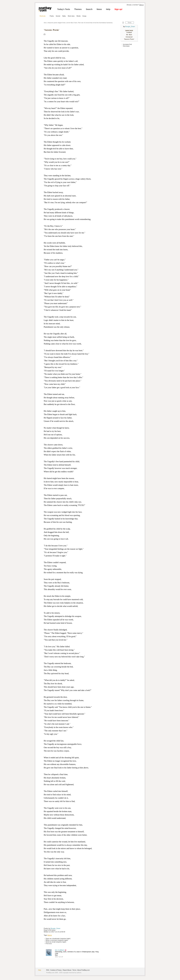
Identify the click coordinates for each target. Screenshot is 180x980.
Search (89, 9)
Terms (74, 970)
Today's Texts (64, 9)
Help (108, 9)
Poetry (52, 16)
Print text (49, 944)
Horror (50, 935)
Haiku (64, 16)
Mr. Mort (129, 35)
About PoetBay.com (84, 970)
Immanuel (129, 37)
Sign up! (118, 9)
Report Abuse (67, 970)
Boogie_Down (56, 928)
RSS (48, 970)
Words (79, 16)
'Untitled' (129, 32)
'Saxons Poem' (129, 39)
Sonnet (58, 16)
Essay (84, 16)
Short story (71, 16)
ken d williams (60, 950)
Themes (78, 9)
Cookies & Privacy (56, 970)
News (99, 9)
